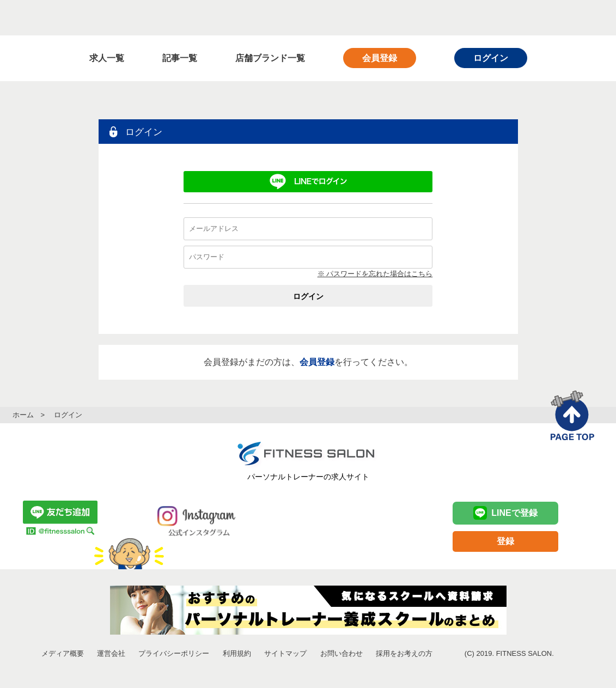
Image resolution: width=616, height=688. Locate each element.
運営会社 (111, 653)
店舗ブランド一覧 (270, 58)
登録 (505, 541)
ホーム (23, 415)
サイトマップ (285, 653)
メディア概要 (63, 653)
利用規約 (237, 653)
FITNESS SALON (104, 17)
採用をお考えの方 (404, 653)
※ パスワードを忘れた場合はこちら (375, 274)
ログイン (491, 58)
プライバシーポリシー (174, 653)
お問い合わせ (341, 653)
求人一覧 (107, 58)
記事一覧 (180, 58)
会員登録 (380, 58)
